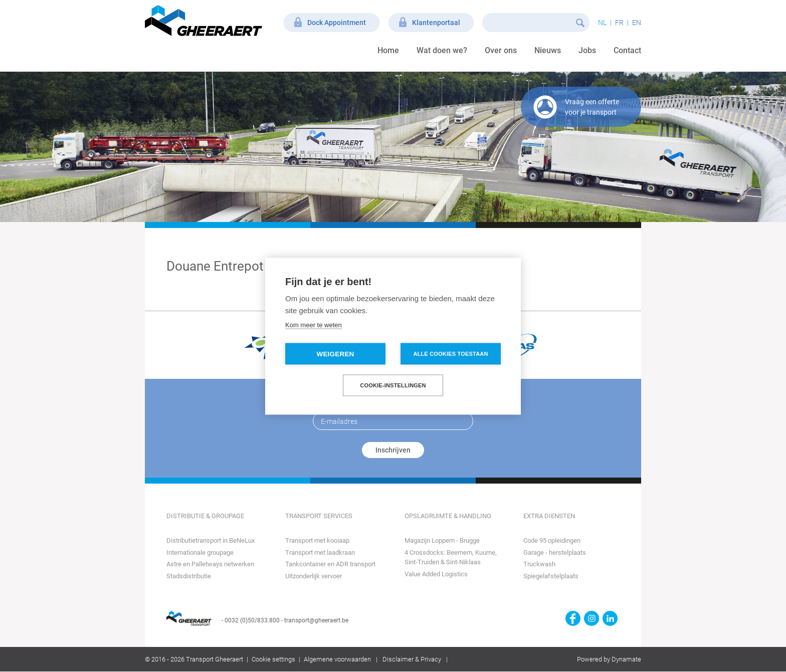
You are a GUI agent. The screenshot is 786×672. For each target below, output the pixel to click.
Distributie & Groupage (205, 516)
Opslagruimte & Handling (448, 516)
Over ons (501, 50)
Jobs (587, 50)
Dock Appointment (337, 23)
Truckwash (539, 564)
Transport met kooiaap (317, 540)
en (637, 23)
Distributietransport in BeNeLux (211, 540)
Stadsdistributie (189, 576)
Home (388, 50)
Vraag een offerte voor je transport (592, 107)
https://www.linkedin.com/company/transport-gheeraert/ (610, 618)
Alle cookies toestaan (450, 353)
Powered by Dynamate (609, 659)
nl (602, 23)
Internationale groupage (200, 552)
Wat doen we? (442, 50)
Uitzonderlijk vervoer (314, 576)
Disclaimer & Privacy (412, 659)
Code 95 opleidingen (552, 540)
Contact (627, 50)
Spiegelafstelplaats (551, 576)
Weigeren (335, 354)
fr (619, 23)
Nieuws (548, 50)
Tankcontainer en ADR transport (330, 564)
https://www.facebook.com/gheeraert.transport (573, 618)
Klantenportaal (436, 23)
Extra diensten (549, 516)
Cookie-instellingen (393, 385)
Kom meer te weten (314, 324)
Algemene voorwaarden (337, 659)
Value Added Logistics (436, 574)
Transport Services (319, 516)
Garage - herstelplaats (555, 552)
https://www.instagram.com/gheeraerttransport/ (592, 618)
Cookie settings (273, 659)
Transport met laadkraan (320, 552)
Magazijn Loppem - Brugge (442, 540)
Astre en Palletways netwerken (210, 564)
